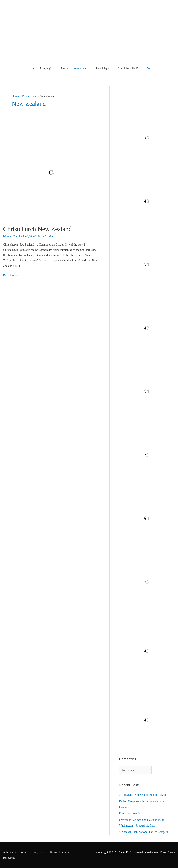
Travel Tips (102, 68)
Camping (45, 68)
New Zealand (20, 236)
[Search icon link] (149, 68)
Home (31, 68)
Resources (9, 858)
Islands (7, 236)
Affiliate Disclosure (14, 852)
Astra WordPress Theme (161, 852)
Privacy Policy (38, 852)
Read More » (11, 275)
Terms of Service (60, 852)
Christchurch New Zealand (37, 229)
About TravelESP (128, 68)
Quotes (64, 68)
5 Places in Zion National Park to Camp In (143, 832)
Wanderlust (80, 68)
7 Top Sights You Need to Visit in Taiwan (143, 795)
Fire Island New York (131, 813)
